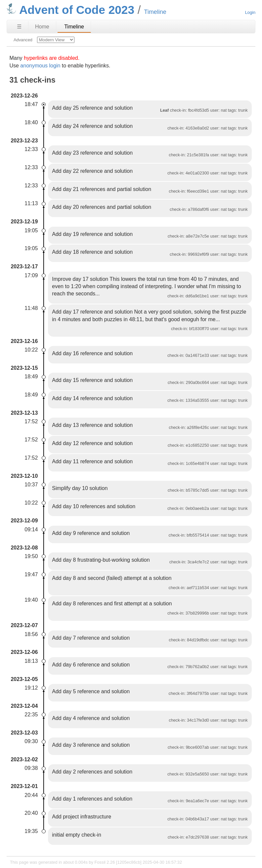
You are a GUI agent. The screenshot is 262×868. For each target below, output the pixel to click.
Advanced (23, 40)
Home (42, 27)
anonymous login (40, 66)
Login (250, 12)
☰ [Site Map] (19, 27)
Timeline (74, 27)
